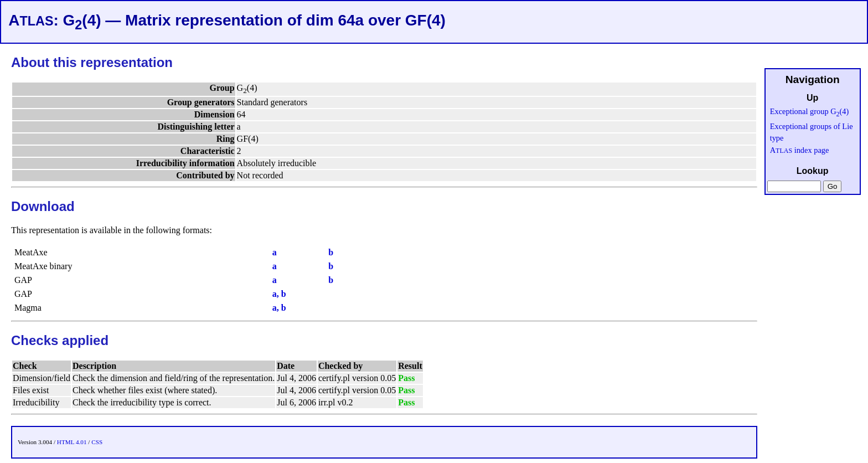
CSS (97, 442)
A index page (800, 150)
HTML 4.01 (72, 442)
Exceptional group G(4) (810, 111)
